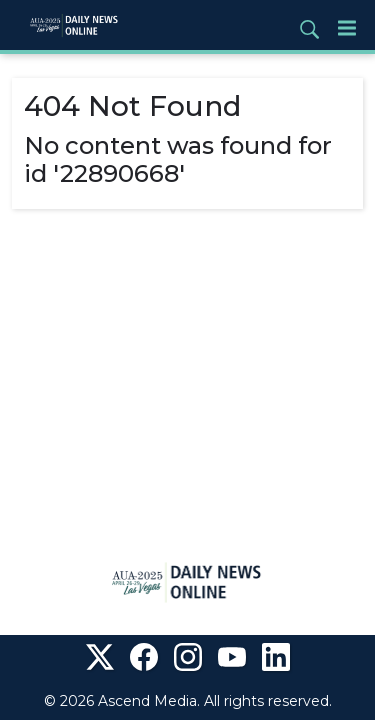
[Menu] (347, 27)
